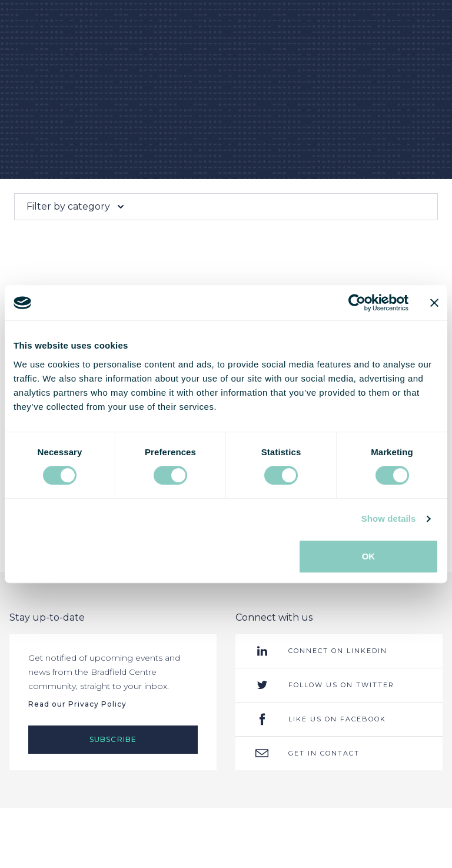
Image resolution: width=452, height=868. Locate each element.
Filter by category (77, 207)
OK (369, 556)
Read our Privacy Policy (77, 704)
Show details (389, 519)
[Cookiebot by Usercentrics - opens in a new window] (357, 303)
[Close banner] (434, 303)
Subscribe (113, 739)
